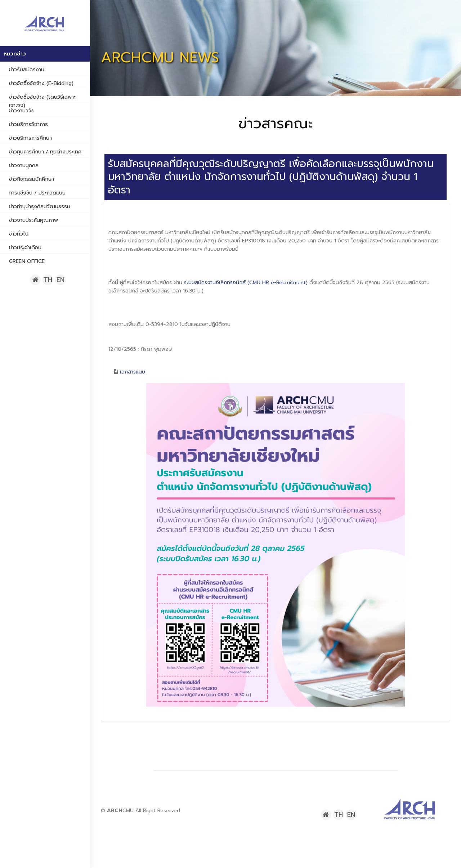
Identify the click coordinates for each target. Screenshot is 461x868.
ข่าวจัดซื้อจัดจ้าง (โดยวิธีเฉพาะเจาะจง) (42, 101)
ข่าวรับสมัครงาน (27, 70)
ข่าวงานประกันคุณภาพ (33, 220)
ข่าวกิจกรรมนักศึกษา (32, 179)
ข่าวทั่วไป (19, 234)
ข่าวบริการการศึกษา (30, 138)
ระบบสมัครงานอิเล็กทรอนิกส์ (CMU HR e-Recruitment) (246, 283)
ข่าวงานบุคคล (24, 165)
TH (48, 280)
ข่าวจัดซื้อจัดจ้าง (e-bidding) (41, 83)
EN (61, 280)
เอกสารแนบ (133, 372)
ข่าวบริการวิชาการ (28, 124)
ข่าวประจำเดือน (25, 247)
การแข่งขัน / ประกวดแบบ (37, 193)
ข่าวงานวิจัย (22, 111)
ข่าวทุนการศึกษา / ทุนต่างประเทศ (45, 152)
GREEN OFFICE (27, 261)
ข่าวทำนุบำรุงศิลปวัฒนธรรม (40, 206)
